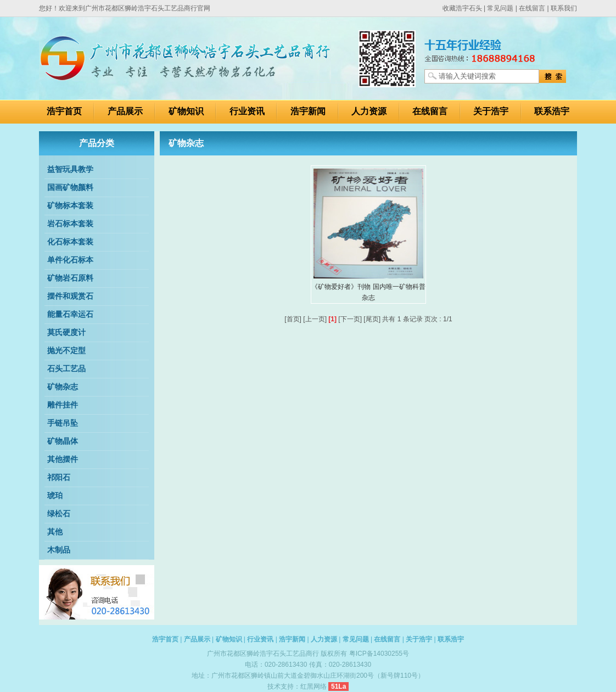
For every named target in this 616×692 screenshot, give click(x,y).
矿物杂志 (63, 387)
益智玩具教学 (70, 169)
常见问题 (500, 8)
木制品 (59, 550)
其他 (55, 532)
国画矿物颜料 (70, 188)
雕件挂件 (63, 405)
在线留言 (532, 8)
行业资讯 (247, 111)
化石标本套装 (70, 242)
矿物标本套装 (70, 206)
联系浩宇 (552, 111)
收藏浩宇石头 (462, 8)
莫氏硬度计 (66, 333)
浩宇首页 (64, 111)
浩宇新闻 (308, 111)
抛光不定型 (66, 351)
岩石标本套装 (70, 224)
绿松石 (59, 514)
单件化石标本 (70, 260)
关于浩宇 (491, 111)
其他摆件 (63, 459)
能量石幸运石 (70, 314)
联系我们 (564, 8)
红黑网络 (313, 687)
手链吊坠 (63, 423)
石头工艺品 (66, 369)
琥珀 (55, 496)
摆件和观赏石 (70, 296)
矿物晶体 (63, 441)
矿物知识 (186, 111)
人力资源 (369, 111)
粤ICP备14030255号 (379, 654)
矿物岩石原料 (70, 278)
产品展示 (125, 111)
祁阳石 (59, 478)
